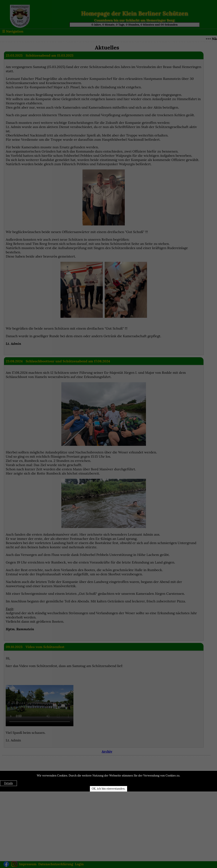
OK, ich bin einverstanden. (108, 789)
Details (8, 783)
